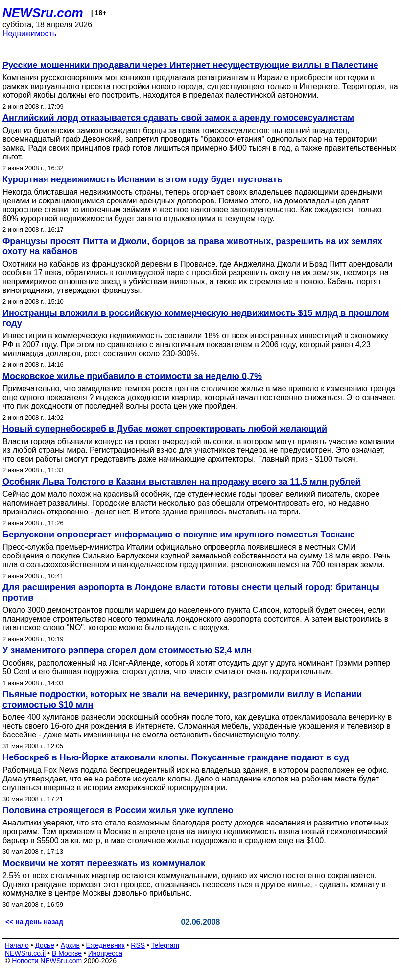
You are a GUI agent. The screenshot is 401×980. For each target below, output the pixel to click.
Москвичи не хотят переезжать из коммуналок (104, 863)
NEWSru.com (43, 13)
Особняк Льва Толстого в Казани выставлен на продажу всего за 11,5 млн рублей (182, 482)
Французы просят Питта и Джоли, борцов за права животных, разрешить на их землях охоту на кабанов (192, 246)
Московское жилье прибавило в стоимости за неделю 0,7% (132, 376)
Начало (17, 945)
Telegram (165, 945)
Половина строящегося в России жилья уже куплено (118, 810)
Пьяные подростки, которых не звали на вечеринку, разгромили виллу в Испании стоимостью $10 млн (182, 700)
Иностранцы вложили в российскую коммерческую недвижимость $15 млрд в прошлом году (196, 318)
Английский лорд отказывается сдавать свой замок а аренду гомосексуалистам (178, 118)
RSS (138, 945)
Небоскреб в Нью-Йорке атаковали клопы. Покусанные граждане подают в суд (176, 757)
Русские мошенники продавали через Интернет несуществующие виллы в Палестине (190, 65)
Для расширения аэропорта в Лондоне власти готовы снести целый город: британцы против (191, 592)
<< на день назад (34, 922)
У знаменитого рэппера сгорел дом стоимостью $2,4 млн (127, 650)
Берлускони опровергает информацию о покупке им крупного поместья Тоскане (179, 535)
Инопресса (106, 953)
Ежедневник (106, 945)
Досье (45, 945)
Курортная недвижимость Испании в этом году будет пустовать (142, 179)
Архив (70, 945)
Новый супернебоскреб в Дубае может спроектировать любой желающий (165, 429)
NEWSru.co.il (25, 953)
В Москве (67, 953)
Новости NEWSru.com (47, 961)
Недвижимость (29, 33)
